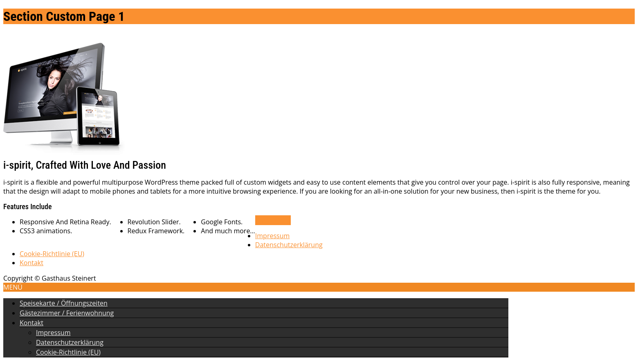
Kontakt (31, 263)
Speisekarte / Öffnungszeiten (64, 303)
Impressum (272, 236)
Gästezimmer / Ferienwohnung (67, 313)
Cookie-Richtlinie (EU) (52, 254)
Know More (273, 220)
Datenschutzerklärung (289, 245)
